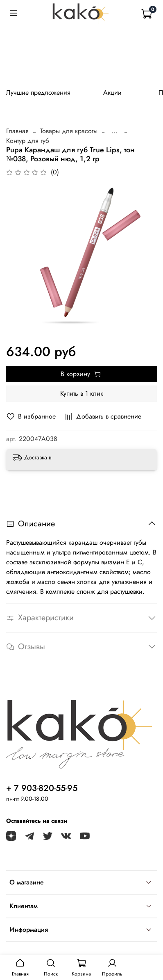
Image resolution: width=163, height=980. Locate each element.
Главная (17, 131)
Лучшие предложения (38, 92)
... (114, 131)
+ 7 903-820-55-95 (42, 788)
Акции (112, 92)
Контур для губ (28, 141)
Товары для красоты (69, 131)
